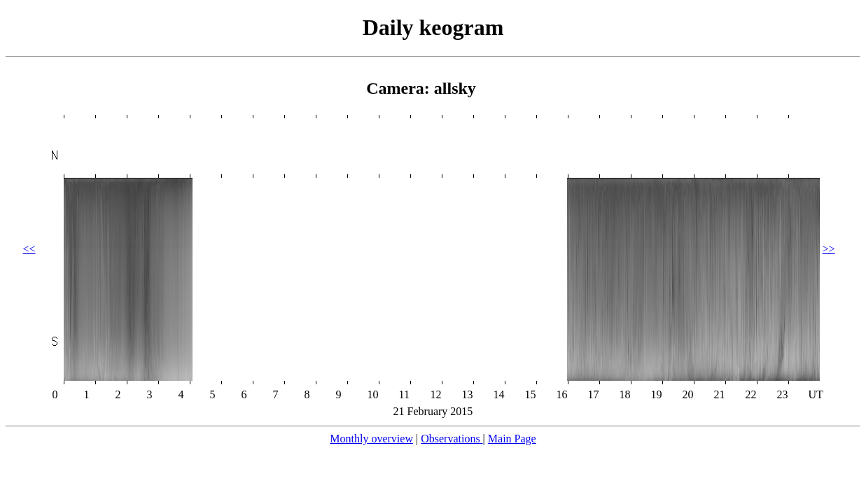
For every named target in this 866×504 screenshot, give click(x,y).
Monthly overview (371, 439)
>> (829, 249)
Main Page (512, 439)
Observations (452, 439)
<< (29, 249)
